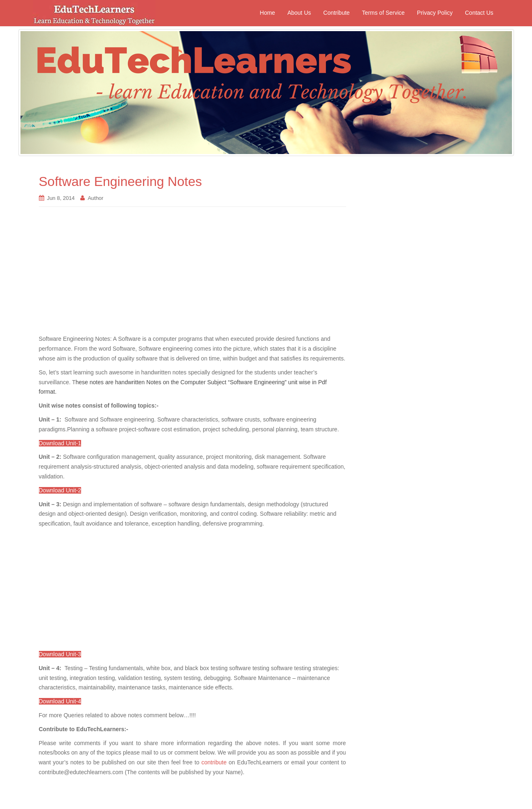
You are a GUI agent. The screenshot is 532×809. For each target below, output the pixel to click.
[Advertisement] (192, 275)
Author (95, 198)
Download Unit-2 (60, 490)
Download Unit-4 (60, 701)
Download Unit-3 (60, 654)
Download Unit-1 (60, 443)
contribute (214, 762)
